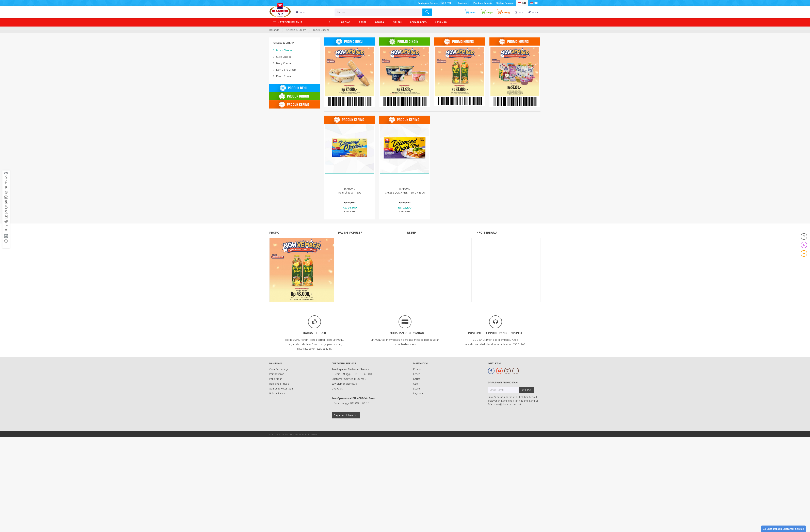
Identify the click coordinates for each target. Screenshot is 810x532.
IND (522, 3)
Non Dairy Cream (285, 70)
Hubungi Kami (277, 393)
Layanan (418, 393)
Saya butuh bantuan (346, 415)
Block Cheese (283, 50)
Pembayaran (277, 374)
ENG (534, 3)
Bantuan (464, 3)
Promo (417, 369)
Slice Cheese (282, 57)
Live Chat (337, 388)
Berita (417, 379)
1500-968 (360, 379)
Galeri (417, 384)
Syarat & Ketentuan (281, 388)
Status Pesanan (505, 3)
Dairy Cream (282, 63)
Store (416, 388)
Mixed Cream (282, 76)
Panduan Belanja (483, 3)
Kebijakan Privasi (279, 384)
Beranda (274, 30)
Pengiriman (276, 379)
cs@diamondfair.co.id (344, 384)
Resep (417, 374)
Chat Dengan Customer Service (783, 529)
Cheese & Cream (296, 30)
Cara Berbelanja (279, 369)
